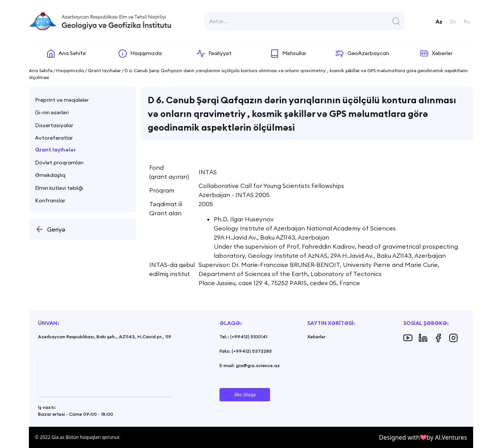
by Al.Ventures (447, 437)
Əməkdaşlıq (50, 175)
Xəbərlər (316, 337)
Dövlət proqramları (59, 162)
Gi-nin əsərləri (52, 112)
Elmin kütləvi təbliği (59, 188)
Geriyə (50, 229)
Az (439, 22)
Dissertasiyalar (54, 125)
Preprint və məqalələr (62, 100)
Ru (467, 22)
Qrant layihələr (55, 150)
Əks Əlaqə (245, 395)
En (453, 22)
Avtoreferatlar (54, 138)
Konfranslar (50, 200)
